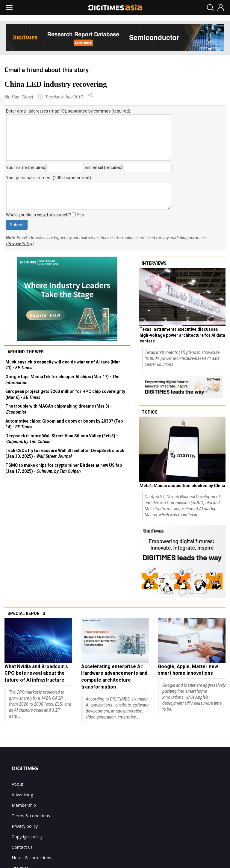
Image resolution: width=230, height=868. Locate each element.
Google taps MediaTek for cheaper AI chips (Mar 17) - (62, 380)
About (18, 784)
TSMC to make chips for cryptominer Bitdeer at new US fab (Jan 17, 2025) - (64, 468)
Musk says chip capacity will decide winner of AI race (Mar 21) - (63, 365)
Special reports (26, 613)
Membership (24, 805)
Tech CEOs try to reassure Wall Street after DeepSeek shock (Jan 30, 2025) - (65, 454)
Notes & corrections (31, 858)
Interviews (154, 263)
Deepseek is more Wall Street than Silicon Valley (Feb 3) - (62, 439)
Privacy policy (25, 826)
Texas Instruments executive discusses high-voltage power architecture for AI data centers (182, 335)
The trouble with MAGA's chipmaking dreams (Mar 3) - (59, 409)
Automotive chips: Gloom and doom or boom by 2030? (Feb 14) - (64, 424)
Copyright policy (27, 837)
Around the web (26, 352)
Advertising (22, 795)
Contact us (22, 847)
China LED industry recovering (56, 84)
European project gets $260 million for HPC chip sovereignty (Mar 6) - (65, 394)
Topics (150, 412)
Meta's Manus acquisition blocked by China (182, 486)
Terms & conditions (31, 816)
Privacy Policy (20, 244)
